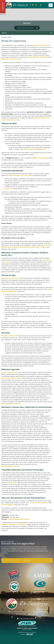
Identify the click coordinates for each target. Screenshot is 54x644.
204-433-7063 (33, 614)
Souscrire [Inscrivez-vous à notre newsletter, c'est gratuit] (27, 561)
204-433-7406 (21, 614)
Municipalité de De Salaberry (17, 5)
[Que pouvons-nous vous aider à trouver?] (27, 28)
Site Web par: (27, 634)
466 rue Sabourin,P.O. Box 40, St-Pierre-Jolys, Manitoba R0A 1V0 (27, 612)
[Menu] (51, 5)
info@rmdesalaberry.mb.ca (26, 619)
